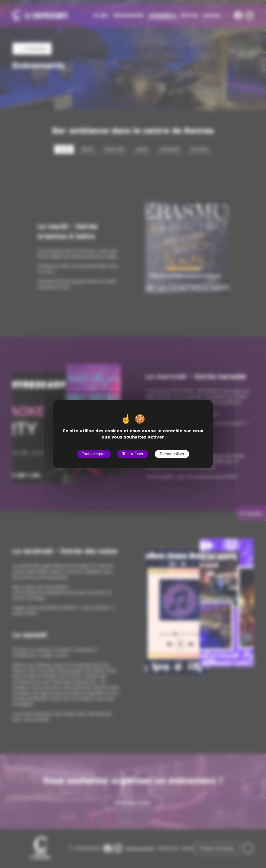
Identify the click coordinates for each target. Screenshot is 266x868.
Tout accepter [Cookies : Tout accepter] (94, 454)
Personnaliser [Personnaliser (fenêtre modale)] (172, 454)
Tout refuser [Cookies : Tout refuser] (133, 454)
